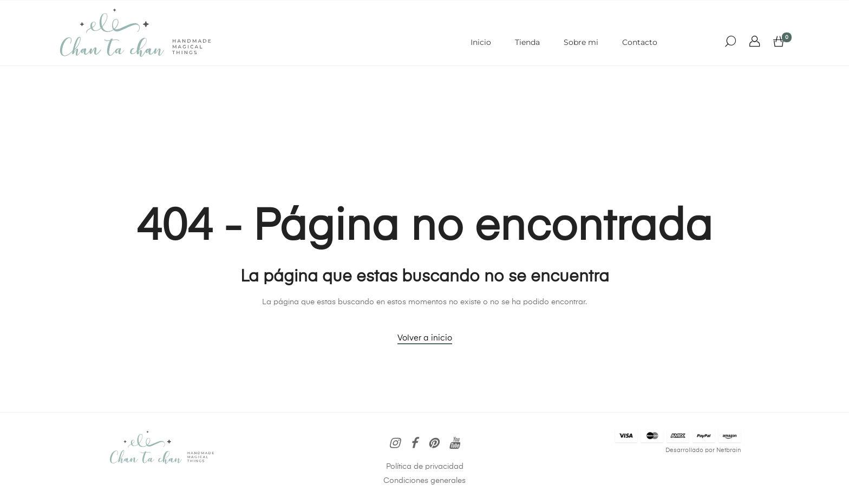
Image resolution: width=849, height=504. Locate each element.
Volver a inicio (425, 338)
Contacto (640, 42)
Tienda (527, 42)
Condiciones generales (424, 481)
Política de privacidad (425, 467)
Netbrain (729, 450)
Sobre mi (581, 42)
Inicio (481, 42)
